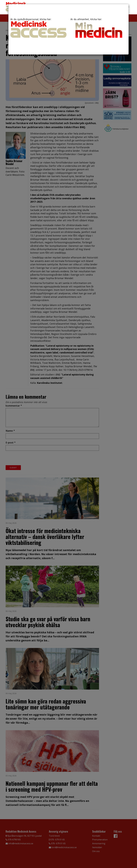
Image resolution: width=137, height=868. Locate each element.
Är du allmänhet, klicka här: (99, 29)
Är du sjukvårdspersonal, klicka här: (38, 28)
